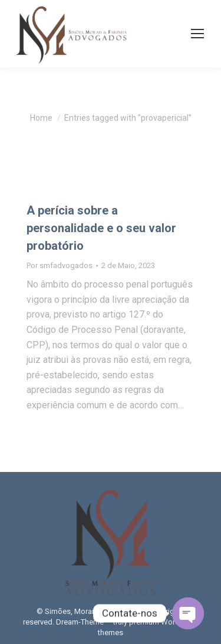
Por (60, 265)
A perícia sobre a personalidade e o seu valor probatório (101, 228)
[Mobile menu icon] (197, 34)
